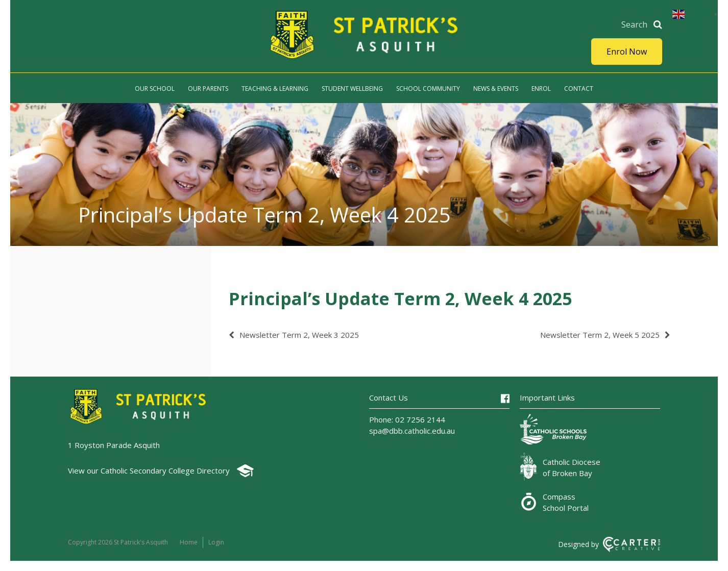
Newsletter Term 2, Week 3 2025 (299, 335)
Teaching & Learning (275, 89)
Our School (155, 89)
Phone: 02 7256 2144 (407, 419)
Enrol (541, 89)
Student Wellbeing (352, 89)
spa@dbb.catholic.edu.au (412, 431)
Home (189, 542)
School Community (428, 89)
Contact (579, 89)
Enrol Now (627, 52)
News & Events (496, 89)
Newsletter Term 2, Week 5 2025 (600, 335)
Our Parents (208, 89)
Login (216, 542)
